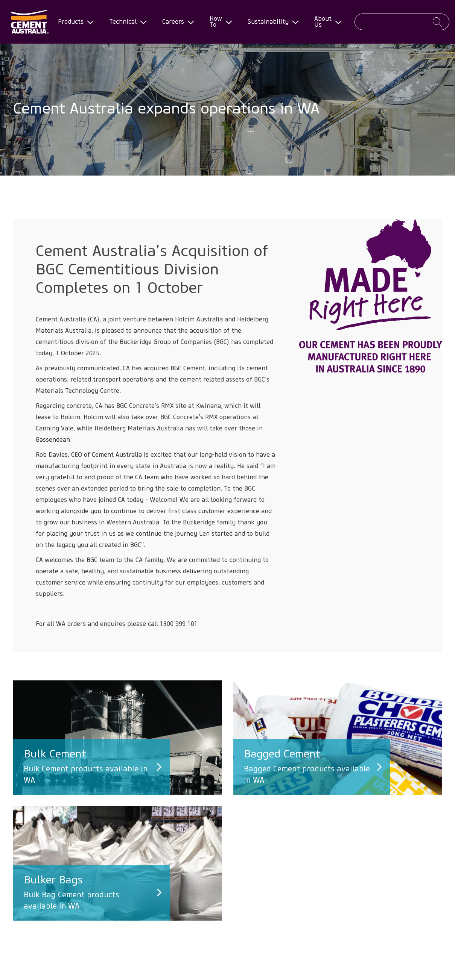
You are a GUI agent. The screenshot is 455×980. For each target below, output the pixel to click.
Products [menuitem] (73, 22)
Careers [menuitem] (175, 22)
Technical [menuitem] (125, 22)
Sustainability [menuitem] (270, 22)
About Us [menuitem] (325, 22)
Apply (437, 22)
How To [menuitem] (218, 22)
